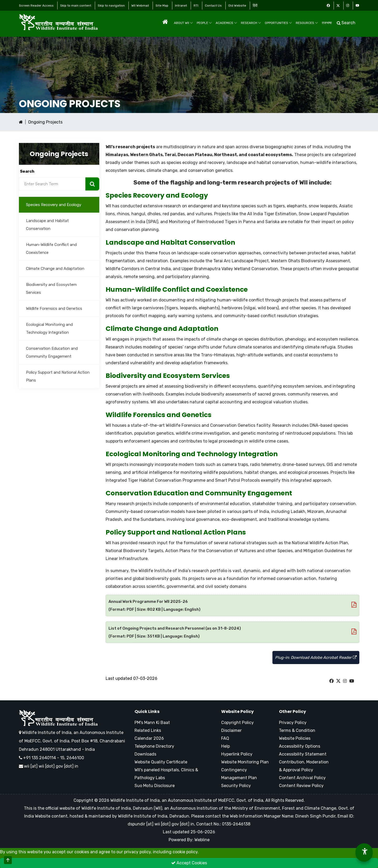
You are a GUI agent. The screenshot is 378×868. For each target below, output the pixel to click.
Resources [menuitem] (307, 23)
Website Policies (295, 738)
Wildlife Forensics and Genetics (54, 309)
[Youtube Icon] (358, 6)
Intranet (181, 6)
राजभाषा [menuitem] (327, 23)
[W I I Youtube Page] (352, 681)
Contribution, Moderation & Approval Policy (304, 766)
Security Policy (236, 786)
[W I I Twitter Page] (338, 681)
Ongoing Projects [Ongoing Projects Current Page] (45, 122)
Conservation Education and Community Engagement (52, 352)
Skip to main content (76, 6)
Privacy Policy (293, 723)
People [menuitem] (204, 23)
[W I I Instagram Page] (345, 681)
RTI (196, 6)
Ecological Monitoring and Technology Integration (49, 328)
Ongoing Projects (70, 104)
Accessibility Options (300, 746)
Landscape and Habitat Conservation (47, 225)
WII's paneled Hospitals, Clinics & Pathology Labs (166, 774)
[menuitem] (165, 22)
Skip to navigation (111, 6)
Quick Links (147, 712)
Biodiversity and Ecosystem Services (51, 289)
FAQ (225, 738)
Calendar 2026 (149, 738)
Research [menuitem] (251, 23)
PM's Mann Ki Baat (152, 723)
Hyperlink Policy (237, 754)
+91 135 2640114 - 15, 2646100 (51, 758)
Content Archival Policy (302, 778)
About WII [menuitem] (183, 23)
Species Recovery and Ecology (54, 205)
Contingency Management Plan (239, 774)
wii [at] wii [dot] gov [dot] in (51, 766)
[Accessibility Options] (364, 852)
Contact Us (213, 6)
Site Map (162, 6)
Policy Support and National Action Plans (58, 376)
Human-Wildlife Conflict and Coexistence (51, 249)
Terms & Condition (297, 730)
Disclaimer (231, 730)
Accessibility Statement (303, 754)
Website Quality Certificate (161, 762)
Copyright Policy (237, 723)
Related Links (148, 730)
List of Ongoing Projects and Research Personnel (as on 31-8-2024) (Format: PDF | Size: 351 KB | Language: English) (232, 632)
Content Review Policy (301, 786)
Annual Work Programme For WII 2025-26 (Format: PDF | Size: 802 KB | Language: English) (232, 605)
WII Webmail (140, 6)
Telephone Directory (154, 746)
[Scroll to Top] (8, 860)
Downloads (145, 754)
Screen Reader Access (36, 6)
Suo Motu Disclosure (155, 786)
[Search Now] (92, 184)
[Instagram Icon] (348, 6)
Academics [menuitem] (226, 23)
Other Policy (292, 712)
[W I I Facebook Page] (332, 681)
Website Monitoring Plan (245, 762)
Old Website (237, 6)
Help (226, 746)
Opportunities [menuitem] (278, 23)
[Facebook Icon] (328, 6)
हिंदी (255, 6)
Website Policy (237, 712)
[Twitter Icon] (338, 6)
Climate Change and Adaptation (55, 269)
